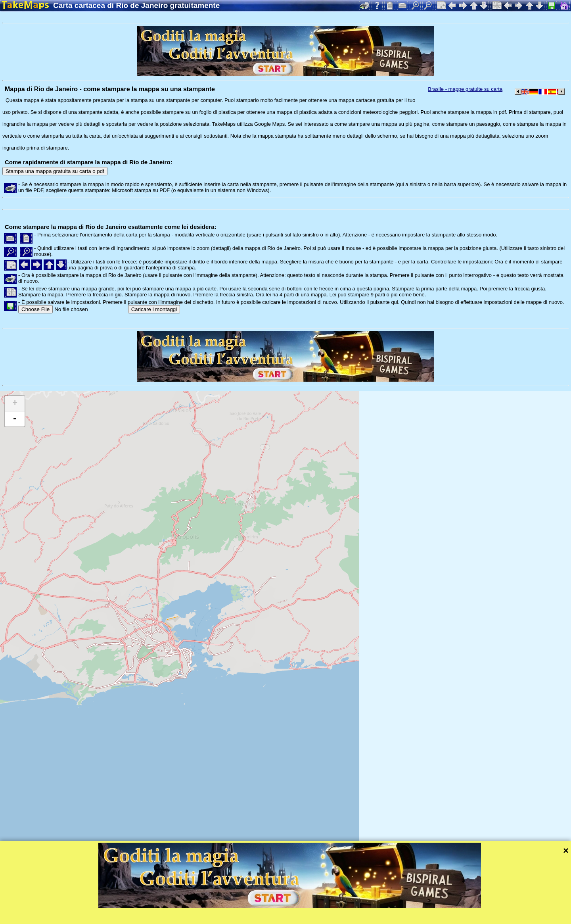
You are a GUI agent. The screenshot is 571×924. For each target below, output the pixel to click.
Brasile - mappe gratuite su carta (465, 89)
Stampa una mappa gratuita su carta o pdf (55, 171)
